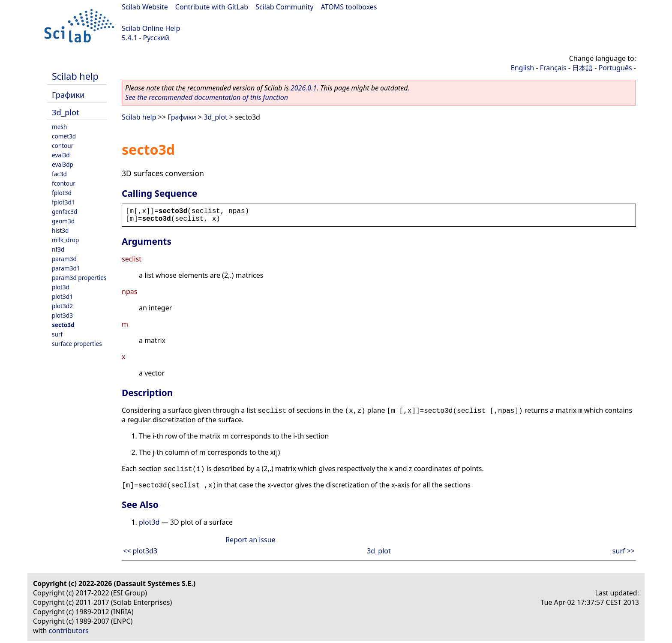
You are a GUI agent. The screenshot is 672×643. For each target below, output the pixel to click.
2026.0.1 (304, 88)
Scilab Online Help (151, 28)
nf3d (58, 249)
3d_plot (66, 112)
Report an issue (250, 540)
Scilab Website (145, 7)
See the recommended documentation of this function (207, 97)
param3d (64, 259)
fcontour (64, 183)
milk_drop (65, 240)
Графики (68, 95)
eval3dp (63, 164)
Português (615, 68)
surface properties (77, 344)
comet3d (64, 136)
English (522, 68)
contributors (69, 631)
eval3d (61, 155)
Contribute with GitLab (212, 7)
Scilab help (75, 76)
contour (63, 146)
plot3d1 (62, 296)
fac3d (59, 174)
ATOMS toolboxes (349, 7)
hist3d (60, 230)
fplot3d (62, 193)
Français (553, 68)
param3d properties (79, 278)
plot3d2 (62, 306)
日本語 (582, 68)
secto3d (63, 325)
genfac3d (64, 212)
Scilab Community (284, 7)
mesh (59, 127)
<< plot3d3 (140, 551)
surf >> (624, 551)
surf (57, 334)
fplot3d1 (63, 202)
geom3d (63, 221)
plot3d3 (62, 315)
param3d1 (66, 268)
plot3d (61, 287)
